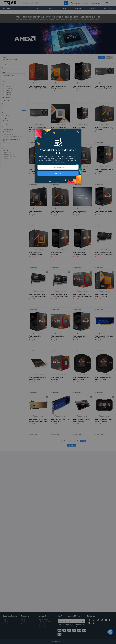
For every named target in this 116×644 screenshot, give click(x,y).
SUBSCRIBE (58, 173)
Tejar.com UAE (58, 162)
